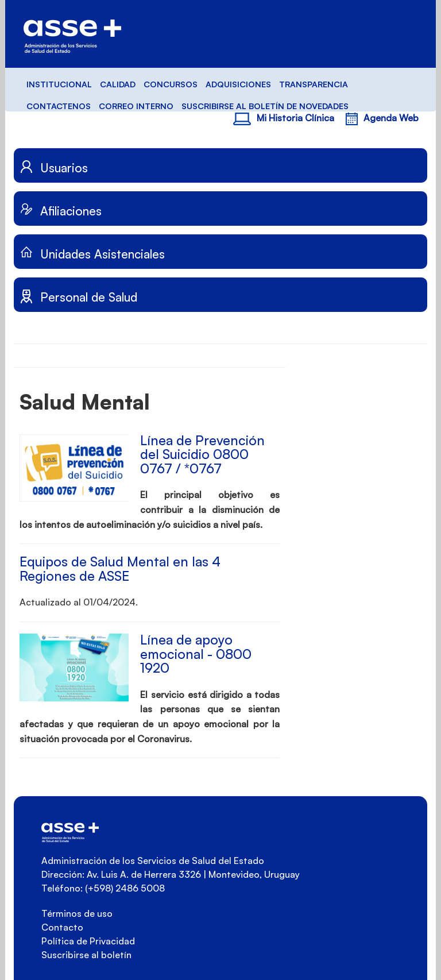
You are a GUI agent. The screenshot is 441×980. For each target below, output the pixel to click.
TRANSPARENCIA (314, 84)
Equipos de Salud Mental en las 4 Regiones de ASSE (120, 569)
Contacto (62, 927)
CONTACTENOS (59, 106)
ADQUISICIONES (238, 84)
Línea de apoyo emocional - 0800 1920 (196, 654)
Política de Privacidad (88, 941)
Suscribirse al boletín (86, 955)
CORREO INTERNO (136, 106)
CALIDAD (118, 84)
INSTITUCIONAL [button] (59, 84)
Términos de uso (77, 913)
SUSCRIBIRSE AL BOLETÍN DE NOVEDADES (265, 106)
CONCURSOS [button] (171, 84)
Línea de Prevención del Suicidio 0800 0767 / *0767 (202, 454)
